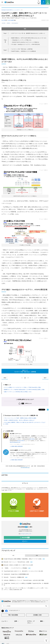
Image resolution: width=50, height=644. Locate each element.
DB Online (32, 439)
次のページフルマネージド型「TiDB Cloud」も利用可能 (25, 371)
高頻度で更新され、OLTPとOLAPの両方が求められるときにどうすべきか (29, 38)
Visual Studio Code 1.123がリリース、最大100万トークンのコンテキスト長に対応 (23, 571)
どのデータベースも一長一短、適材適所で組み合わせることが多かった (28, 33)
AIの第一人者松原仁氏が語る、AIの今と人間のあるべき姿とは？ (19, 420)
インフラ (4, 23)
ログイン (25, 541)
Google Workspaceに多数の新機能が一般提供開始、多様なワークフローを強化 (23, 559)
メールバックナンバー (25, 534)
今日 (13, 556)
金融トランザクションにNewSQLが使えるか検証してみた (18, 392)
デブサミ (8, 23)
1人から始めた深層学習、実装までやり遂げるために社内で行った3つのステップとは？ (25, 422)
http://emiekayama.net (15, 442)
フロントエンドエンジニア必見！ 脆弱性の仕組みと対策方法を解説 (20, 418)
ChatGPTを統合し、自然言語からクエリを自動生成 (23, 51)
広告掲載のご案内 (37, 615)
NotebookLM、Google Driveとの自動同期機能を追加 (16, 574)
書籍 (42, 621)
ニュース (5, 621)
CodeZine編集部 (11, 20)
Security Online (21, 441)
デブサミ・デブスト (31, 622)
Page (5, 33)
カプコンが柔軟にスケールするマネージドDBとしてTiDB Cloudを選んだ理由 (22, 387)
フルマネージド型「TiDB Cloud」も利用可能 (22, 49)
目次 (35, 29)
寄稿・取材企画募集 (13, 615)
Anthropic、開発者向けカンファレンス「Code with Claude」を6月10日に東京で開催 (24, 580)
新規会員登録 (25, 538)
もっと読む (6, 424)
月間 (37, 556)
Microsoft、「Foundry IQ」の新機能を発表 (14, 577)
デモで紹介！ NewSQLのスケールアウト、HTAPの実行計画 (25, 44)
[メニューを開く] (2, 2)
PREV (4, 378)
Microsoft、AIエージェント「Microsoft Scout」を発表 (17, 562)
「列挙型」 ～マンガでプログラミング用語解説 (16, 568)
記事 (17, 621)
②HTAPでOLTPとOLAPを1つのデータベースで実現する (26, 42)
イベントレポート (15, 23)
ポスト (42, 410)
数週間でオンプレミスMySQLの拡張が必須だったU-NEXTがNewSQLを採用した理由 (24, 390)
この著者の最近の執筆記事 (16, 446)
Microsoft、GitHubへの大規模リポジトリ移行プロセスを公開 (18, 565)
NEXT (46, 378)
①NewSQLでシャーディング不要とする (22, 40)
